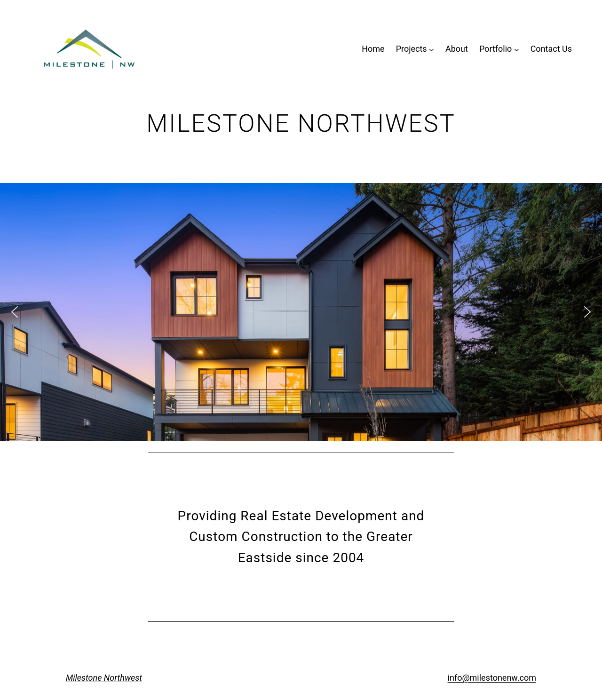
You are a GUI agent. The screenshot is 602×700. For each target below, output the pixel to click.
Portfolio (495, 49)
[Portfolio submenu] (517, 49)
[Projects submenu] (432, 49)
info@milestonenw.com (492, 678)
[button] (15, 312)
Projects (412, 49)
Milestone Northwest (104, 678)
